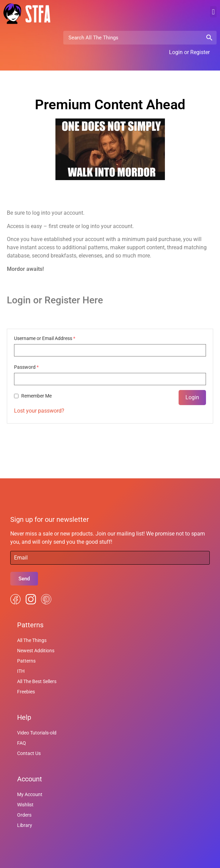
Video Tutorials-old (37, 733)
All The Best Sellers (37, 681)
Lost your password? (39, 411)
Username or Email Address (45, 338)
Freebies (26, 692)
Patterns (26, 661)
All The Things (32, 640)
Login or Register (189, 52)
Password (26, 367)
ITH (21, 671)
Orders (24, 815)
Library (25, 825)
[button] (213, 12)
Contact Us (29, 753)
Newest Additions (36, 651)
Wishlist (25, 805)
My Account (30, 794)
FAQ (22, 743)
